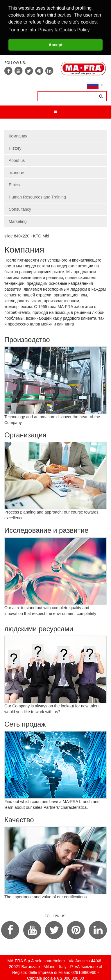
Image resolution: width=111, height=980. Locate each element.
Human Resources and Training (37, 197)
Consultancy (20, 209)
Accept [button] (55, 45)
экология (17, 173)
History (15, 148)
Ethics (14, 185)
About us (17, 160)
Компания (18, 136)
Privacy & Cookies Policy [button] (64, 30)
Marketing (18, 221)
